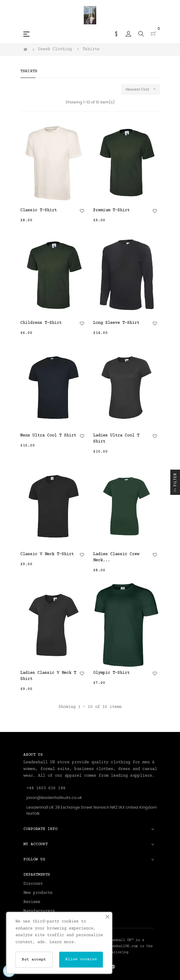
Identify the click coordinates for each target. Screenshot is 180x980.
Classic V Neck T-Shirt (47, 554)
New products (38, 893)
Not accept (34, 960)
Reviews (32, 902)
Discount (33, 884)
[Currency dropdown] (116, 34)
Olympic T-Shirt (111, 673)
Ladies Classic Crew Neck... (116, 557)
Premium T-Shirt (111, 210)
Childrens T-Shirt (41, 323)
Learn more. (63, 942)
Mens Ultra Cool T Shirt (48, 436)
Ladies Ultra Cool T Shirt (116, 439)
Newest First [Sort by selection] (143, 89)
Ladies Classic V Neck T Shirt (48, 676)
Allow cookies (81, 959)
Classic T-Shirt (39, 210)
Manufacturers (39, 911)
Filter (175, 484)
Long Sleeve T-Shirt (116, 323)
